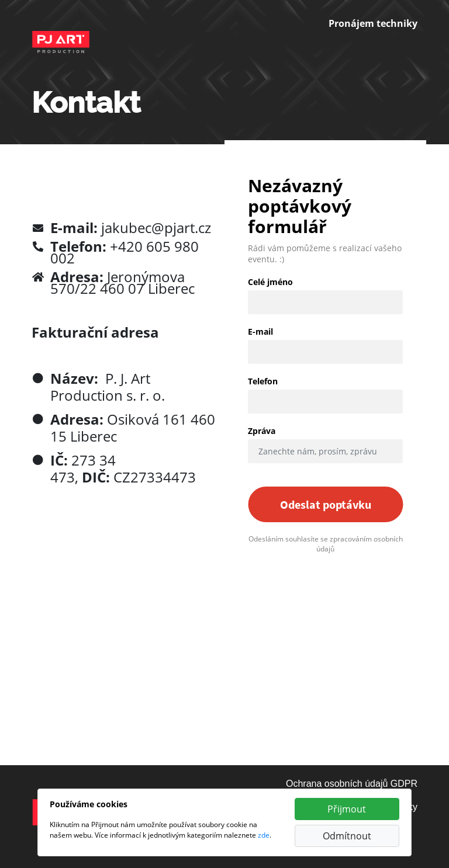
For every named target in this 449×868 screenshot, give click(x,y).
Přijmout (347, 809)
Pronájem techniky (373, 23)
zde (264, 835)
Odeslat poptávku (325, 504)
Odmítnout (347, 836)
